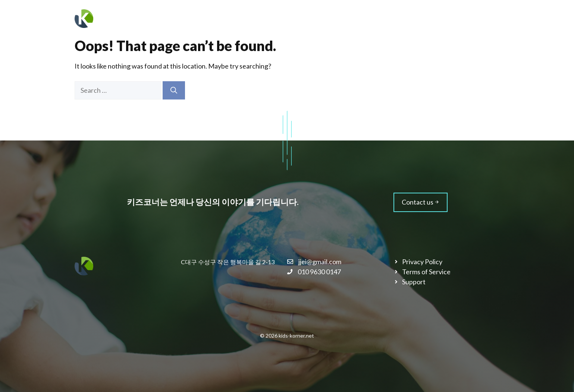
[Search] (174, 90)
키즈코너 (119, 19)
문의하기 (479, 18)
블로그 (440, 19)
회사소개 (356, 18)
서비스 (395, 18)
